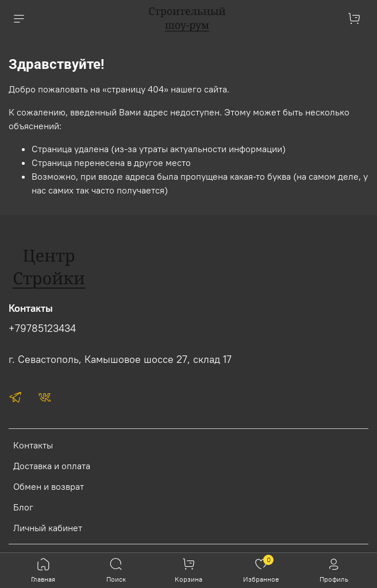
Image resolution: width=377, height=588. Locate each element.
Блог (23, 507)
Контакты (33, 445)
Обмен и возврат (49, 486)
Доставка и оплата (52, 466)
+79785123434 (42, 328)
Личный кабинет (48, 528)
